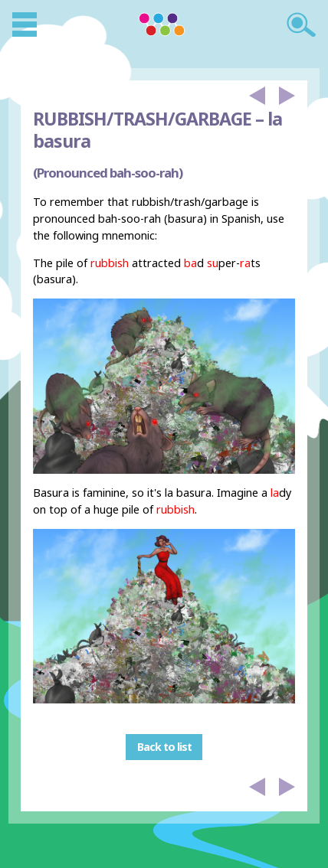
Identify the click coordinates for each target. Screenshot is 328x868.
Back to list (164, 747)
